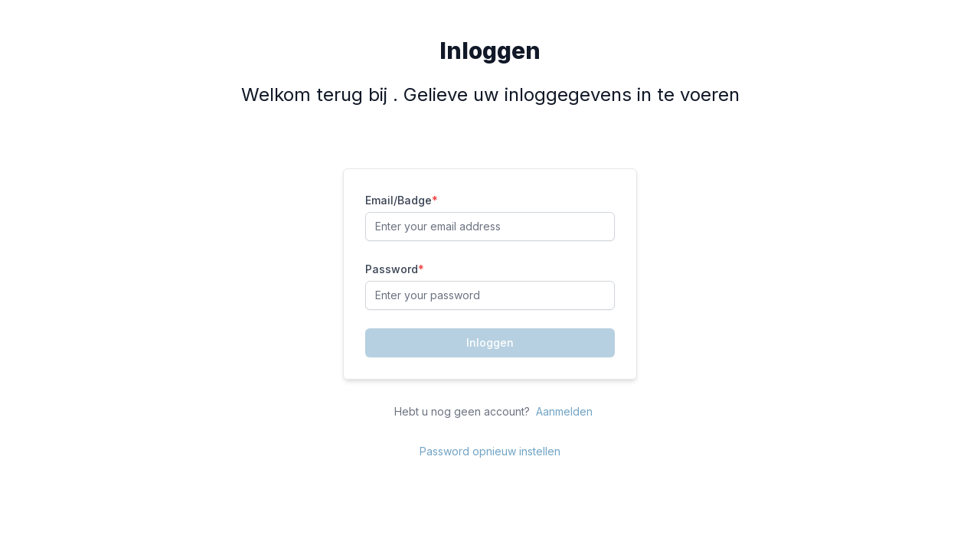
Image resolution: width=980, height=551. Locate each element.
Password (395, 269)
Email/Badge (402, 200)
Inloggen (490, 342)
